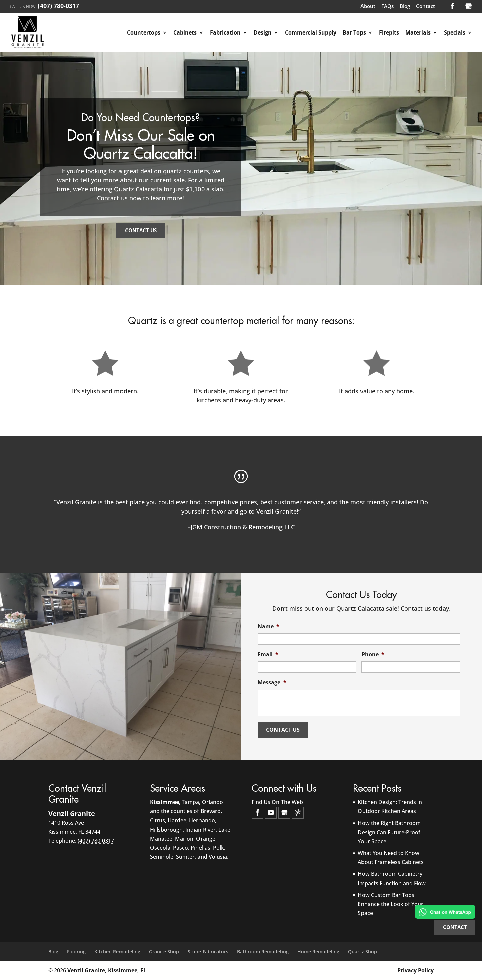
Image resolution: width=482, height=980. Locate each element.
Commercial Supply (311, 33)
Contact (426, 7)
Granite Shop (164, 951)
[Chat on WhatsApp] (445, 913)
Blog (405, 7)
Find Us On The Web (277, 802)
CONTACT (455, 927)
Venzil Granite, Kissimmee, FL (107, 970)
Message (272, 683)
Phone (373, 655)
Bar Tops (354, 33)
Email (268, 655)
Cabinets (185, 33)
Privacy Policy (416, 970)
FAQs (387, 7)
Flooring (76, 951)
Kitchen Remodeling (117, 951)
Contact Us (141, 230)
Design (263, 33)
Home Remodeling (318, 951)
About (368, 7)
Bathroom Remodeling (263, 951)
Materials (418, 33)
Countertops (144, 33)
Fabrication (225, 33)
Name (269, 626)
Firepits (389, 33)
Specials (455, 33)
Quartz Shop (363, 951)
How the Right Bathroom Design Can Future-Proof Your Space (389, 832)
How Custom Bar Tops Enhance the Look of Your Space (391, 904)
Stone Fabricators (208, 951)
